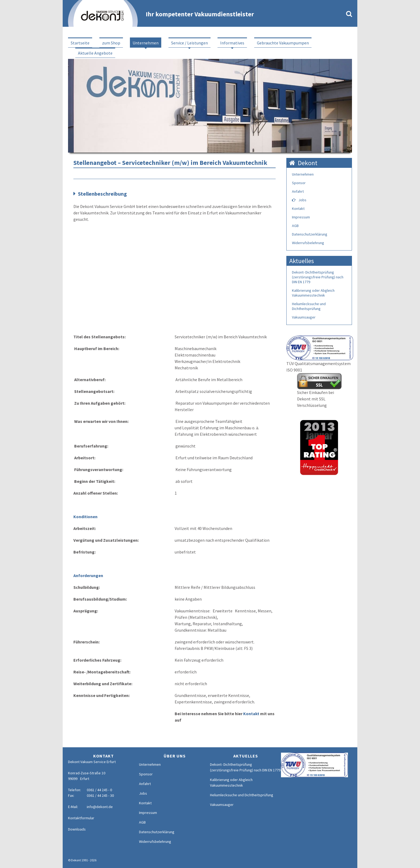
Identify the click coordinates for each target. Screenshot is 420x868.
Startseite (80, 43)
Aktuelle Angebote (95, 53)
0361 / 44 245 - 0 (99, 790)
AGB (295, 226)
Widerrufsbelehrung (308, 243)
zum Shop (111, 43)
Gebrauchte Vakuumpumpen (283, 43)
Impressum (301, 217)
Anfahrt (298, 191)
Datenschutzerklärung (310, 234)
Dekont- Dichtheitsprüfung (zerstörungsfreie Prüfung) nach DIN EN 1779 (318, 277)
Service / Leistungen (190, 43)
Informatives (232, 43)
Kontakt (251, 714)
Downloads (77, 829)
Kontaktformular (81, 818)
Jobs (302, 200)
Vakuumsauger (304, 317)
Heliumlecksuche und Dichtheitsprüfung (309, 306)
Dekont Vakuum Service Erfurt (92, 762)
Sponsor (299, 183)
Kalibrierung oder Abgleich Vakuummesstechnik (313, 293)
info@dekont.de (100, 807)
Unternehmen (146, 43)
